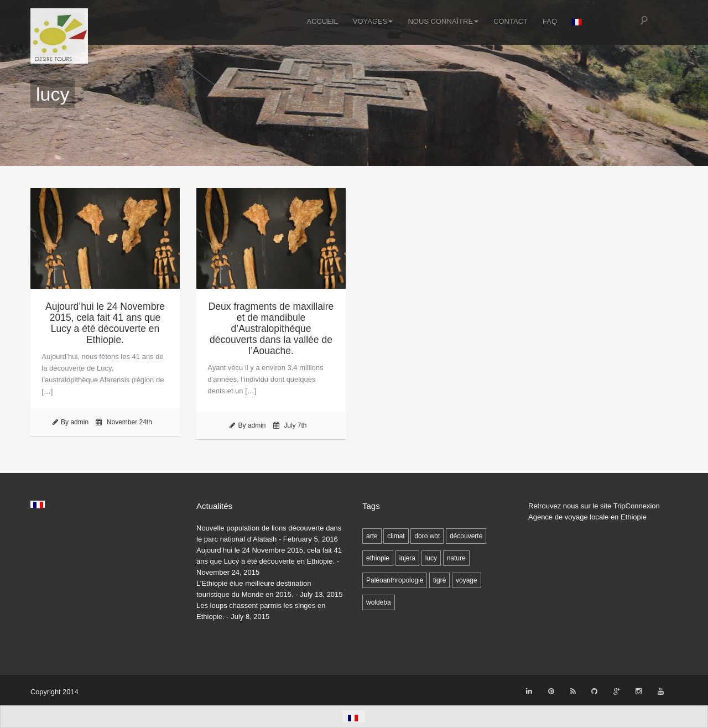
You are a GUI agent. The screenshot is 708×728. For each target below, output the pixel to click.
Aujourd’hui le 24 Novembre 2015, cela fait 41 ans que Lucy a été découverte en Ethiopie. (105, 323)
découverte (466, 536)
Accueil (322, 21)
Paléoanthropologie (395, 580)
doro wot (427, 536)
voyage (467, 580)
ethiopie (378, 558)
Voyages (373, 21)
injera (407, 558)
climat (396, 536)
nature (456, 558)
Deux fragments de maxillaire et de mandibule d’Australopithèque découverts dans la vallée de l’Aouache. (271, 329)
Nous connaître (443, 21)
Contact (511, 21)
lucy (431, 558)
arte (372, 536)
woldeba (379, 602)
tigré (439, 580)
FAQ (550, 21)
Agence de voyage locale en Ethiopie (587, 517)
